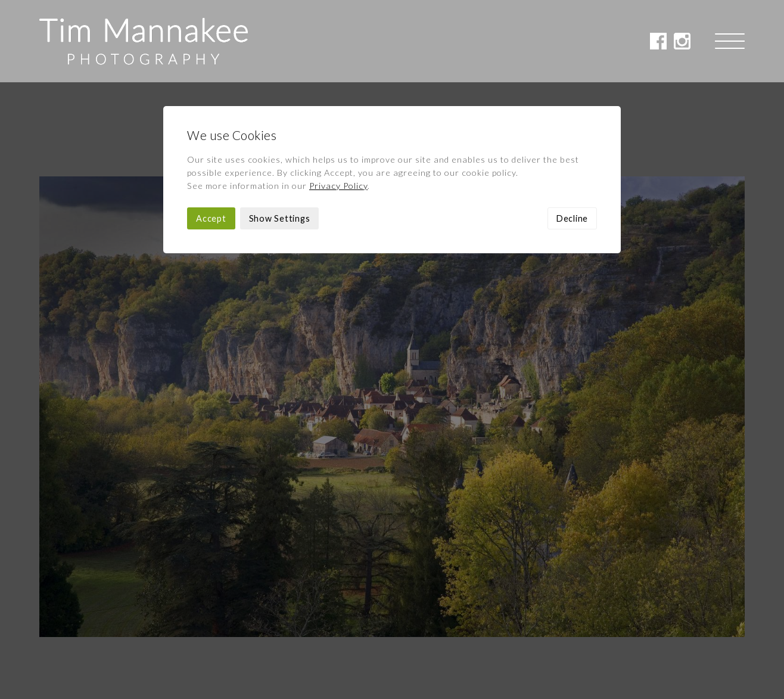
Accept (211, 136)
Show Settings (280, 136)
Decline (572, 136)
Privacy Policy (338, 103)
